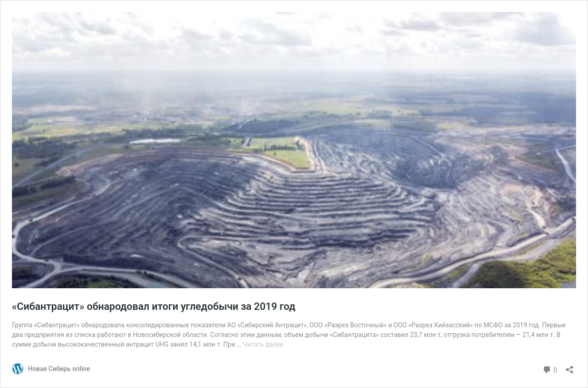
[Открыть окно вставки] (570, 367)
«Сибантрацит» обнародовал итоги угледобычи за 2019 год (154, 306)
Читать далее (263, 344)
